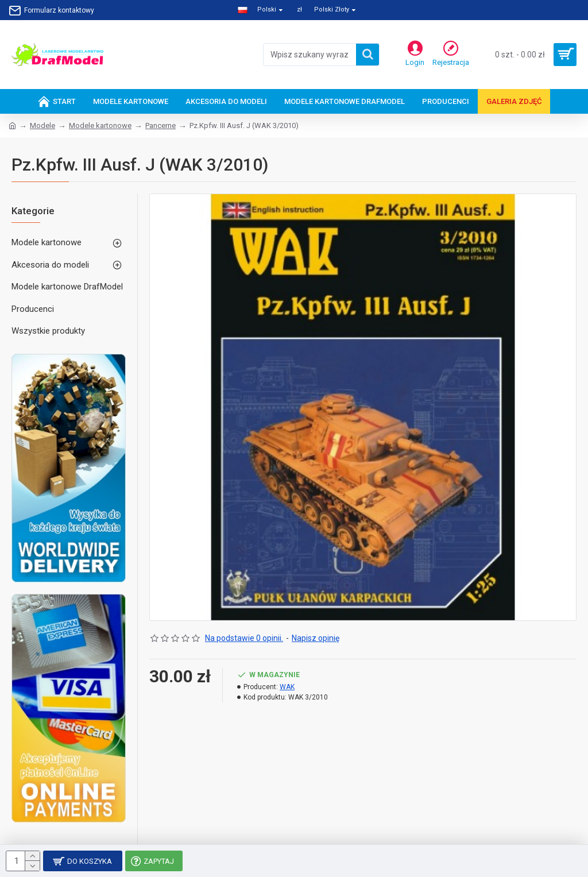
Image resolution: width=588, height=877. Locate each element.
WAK (287, 687)
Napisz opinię (316, 638)
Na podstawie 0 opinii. (244, 638)
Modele (42, 125)
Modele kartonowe (100, 125)
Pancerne (160, 125)
